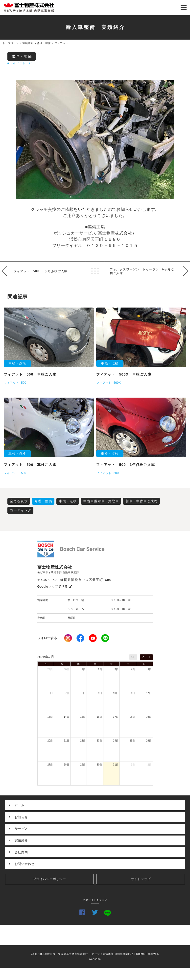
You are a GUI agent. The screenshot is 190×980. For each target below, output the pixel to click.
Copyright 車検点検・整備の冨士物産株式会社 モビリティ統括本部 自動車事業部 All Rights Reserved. (95, 954)
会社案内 (21, 852)
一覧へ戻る (95, 271)
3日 (117, 669)
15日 (83, 717)
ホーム (20, 805)
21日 (67, 741)
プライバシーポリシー (49, 879)
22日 (83, 741)
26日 (149, 741)
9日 (100, 693)
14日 (67, 717)
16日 (99, 717)
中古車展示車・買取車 (101, 501)
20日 (50, 741)
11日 (132, 693)
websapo (95, 959)
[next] (150, 657)
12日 (149, 693)
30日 (67, 669)
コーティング (21, 510)
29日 (50, 669)
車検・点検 (68, 501)
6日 (51, 693)
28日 (67, 765)
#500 (33, 63)
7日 (67, 693)
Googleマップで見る (55, 586)
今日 (133, 657)
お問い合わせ (24, 864)
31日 (116, 765)
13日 (50, 717)
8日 (84, 693)
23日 (99, 741)
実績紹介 (21, 840)
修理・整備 (22, 56)
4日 (133, 669)
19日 (149, 717)
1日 (84, 669)
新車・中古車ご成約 (142, 501)
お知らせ (21, 817)
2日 (100, 669)
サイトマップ (141, 879)
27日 (50, 765)
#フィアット (17, 63)
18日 (132, 717)
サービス (100, 829)
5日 (149, 669)
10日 (116, 693)
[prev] (143, 657)
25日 (132, 741)
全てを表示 (19, 501)
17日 (116, 717)
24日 (116, 741)
